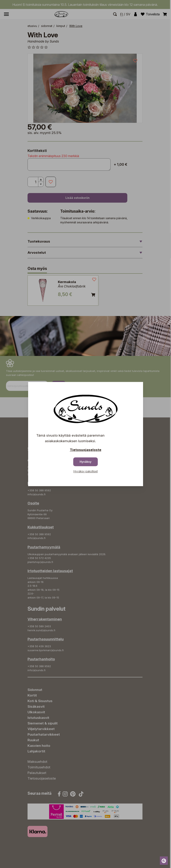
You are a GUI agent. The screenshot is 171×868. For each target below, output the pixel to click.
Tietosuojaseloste (86, 450)
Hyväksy (85, 462)
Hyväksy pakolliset (86, 471)
